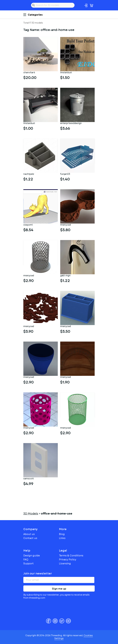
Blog (62, 534)
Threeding (26, 5)
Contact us (30, 538)
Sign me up (59, 589)
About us (29, 534)
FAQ (26, 560)
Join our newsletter (38, 574)
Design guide (32, 556)
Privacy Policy (68, 560)
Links (62, 538)
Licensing (65, 563)
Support (29, 563)
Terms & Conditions (71, 556)
